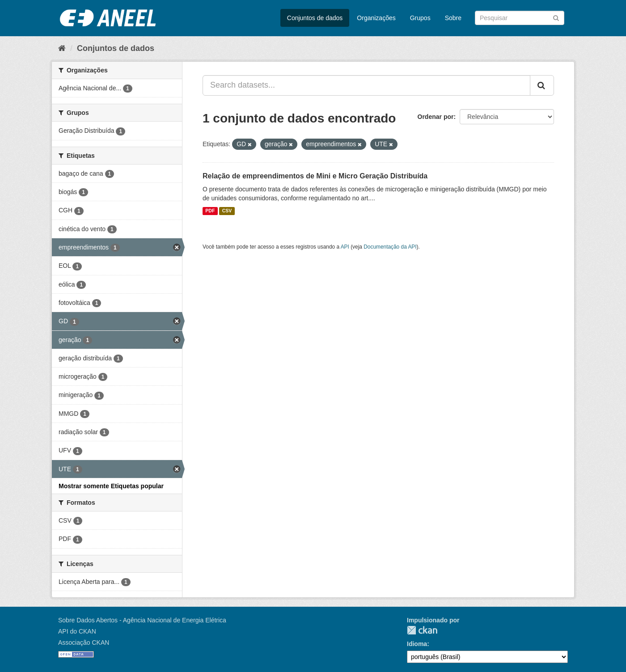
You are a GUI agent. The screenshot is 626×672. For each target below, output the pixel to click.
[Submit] (556, 17)
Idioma (417, 644)
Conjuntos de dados (315, 18)
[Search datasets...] (366, 85)
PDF (210, 211)
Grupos (420, 18)
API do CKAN (77, 631)
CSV (227, 211)
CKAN (422, 630)
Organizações (376, 18)
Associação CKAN (84, 642)
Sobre (453, 18)
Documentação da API (390, 247)
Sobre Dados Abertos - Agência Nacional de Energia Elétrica (142, 620)
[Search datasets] (520, 18)
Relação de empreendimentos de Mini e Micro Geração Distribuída (315, 176)
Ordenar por (436, 117)
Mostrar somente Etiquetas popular (111, 486)
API (345, 247)
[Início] (62, 48)
